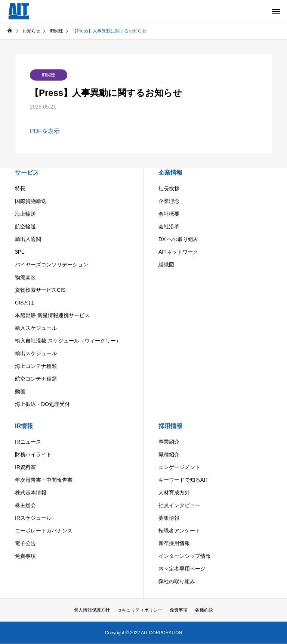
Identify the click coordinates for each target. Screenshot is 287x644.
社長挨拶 (169, 188)
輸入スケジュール (36, 328)
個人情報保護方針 (92, 610)
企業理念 (169, 201)
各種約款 (204, 610)
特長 (20, 188)
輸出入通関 (28, 239)
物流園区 (25, 277)
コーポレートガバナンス (44, 531)
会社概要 (169, 214)
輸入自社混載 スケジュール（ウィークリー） (68, 341)
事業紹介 (169, 442)
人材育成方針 (174, 493)
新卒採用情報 (174, 543)
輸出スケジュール (36, 353)
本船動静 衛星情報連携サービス (52, 315)
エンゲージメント (179, 467)
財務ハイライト (33, 454)
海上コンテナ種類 (36, 366)
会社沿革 (169, 226)
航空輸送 (25, 226)
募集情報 (169, 518)
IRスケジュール (33, 518)
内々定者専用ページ (182, 569)
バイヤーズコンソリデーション (52, 265)
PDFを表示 (45, 131)
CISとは (24, 303)
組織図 (166, 265)
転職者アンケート (179, 531)
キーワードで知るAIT (183, 480)
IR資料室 (25, 467)
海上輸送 (25, 214)
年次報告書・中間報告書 (44, 480)
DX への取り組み (178, 239)
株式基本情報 (31, 493)
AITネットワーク (178, 252)
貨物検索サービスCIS (40, 290)
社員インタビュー (179, 505)
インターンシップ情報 (185, 556)
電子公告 (25, 543)
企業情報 (170, 173)
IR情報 (24, 426)
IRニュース (28, 442)
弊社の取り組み (177, 581)
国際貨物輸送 (31, 201)
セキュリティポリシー (140, 610)
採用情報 (170, 426)
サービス (27, 173)
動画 (20, 391)
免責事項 (25, 556)
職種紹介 (169, 454)
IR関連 (49, 75)
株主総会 (25, 505)
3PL (20, 252)
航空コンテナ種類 (36, 379)
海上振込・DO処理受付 (42, 404)
